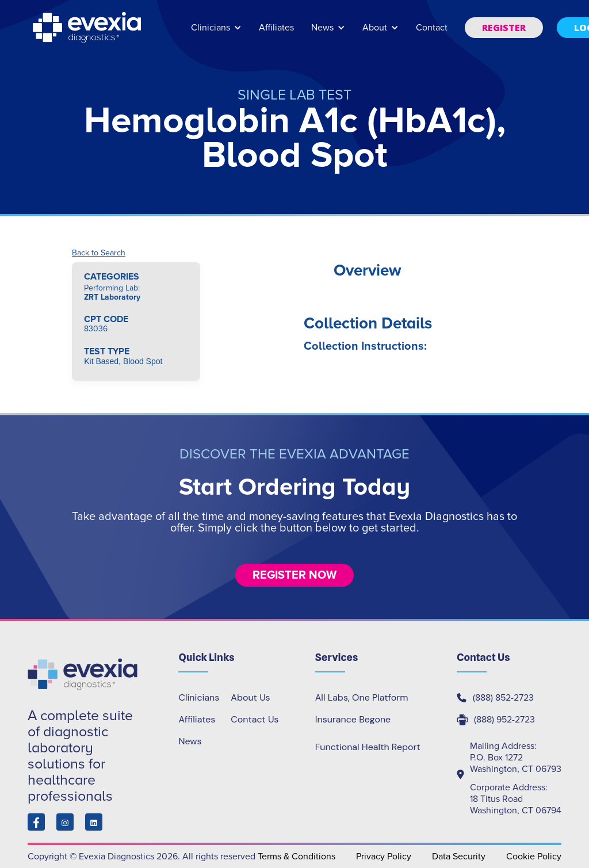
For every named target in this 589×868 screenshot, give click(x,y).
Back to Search (99, 253)
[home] (88, 28)
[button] (216, 33)
